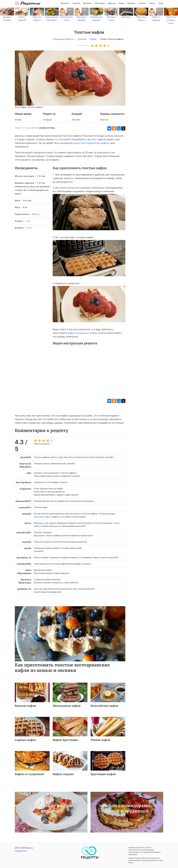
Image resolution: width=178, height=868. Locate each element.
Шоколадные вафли (67, 706)
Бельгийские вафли (104, 706)
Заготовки (100, 3)
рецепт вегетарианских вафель (91, 143)
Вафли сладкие (63, 774)
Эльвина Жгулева (47, 128)
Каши (121, 3)
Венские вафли (25, 706)
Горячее (76, 3)
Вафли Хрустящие (65, 740)
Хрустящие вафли (103, 774)
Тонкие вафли (100, 740)
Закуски (112, 3)
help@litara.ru (21, 851)
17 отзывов (82, 45)
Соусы (152, 3)
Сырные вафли (25, 740)
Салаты (142, 3)
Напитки (131, 3)
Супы (161, 3)
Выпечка (65, 3)
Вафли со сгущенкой (29, 774)
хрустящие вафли (42, 517)
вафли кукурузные (78, 333)
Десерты (87, 3)
